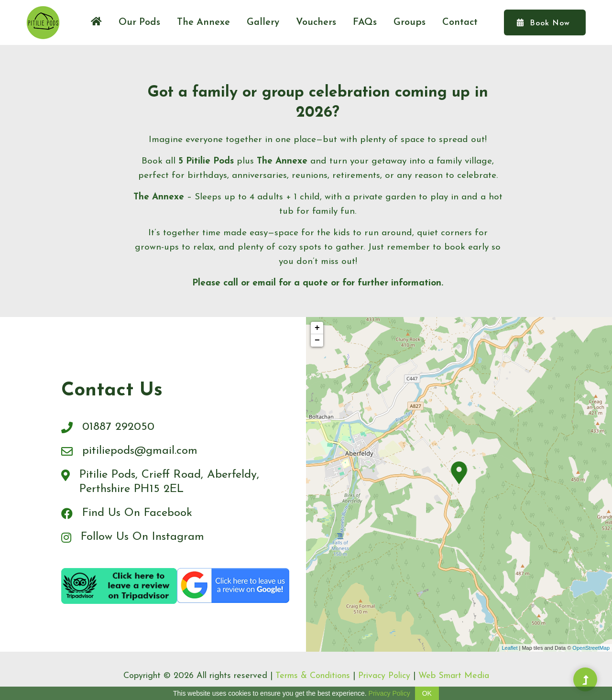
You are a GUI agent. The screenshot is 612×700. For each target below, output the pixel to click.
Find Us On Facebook (138, 513)
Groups (410, 22)
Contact (460, 22)
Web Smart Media (454, 676)
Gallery (263, 22)
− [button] (317, 340)
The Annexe (203, 22)
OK (427, 693)
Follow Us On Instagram (143, 537)
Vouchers (316, 22)
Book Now (543, 23)
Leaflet (509, 648)
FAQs (365, 22)
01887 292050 (118, 427)
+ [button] (317, 328)
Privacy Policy (384, 676)
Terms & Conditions (313, 676)
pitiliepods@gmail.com (140, 451)
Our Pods (139, 22)
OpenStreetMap (591, 648)
